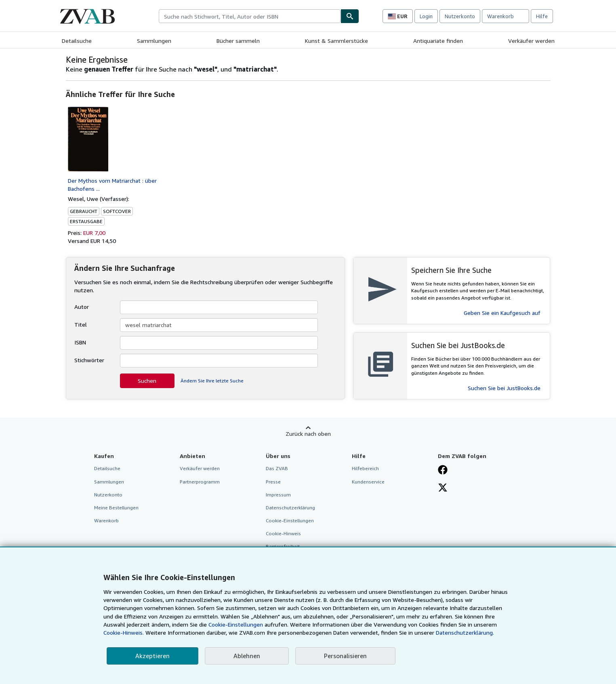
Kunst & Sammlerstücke (336, 41)
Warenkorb (106, 520)
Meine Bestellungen (116, 508)
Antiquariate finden (438, 41)
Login (426, 16)
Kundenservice (368, 482)
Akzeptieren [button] (152, 656)
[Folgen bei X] (443, 488)
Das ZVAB (277, 468)
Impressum (278, 495)
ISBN (80, 342)
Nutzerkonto (460, 16)
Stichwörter (89, 360)
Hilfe (542, 16)
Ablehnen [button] (247, 656)
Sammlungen (154, 41)
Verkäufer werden (531, 41)
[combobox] (250, 16)
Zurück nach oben (308, 434)
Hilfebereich (365, 468)
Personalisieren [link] (345, 656)
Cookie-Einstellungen (236, 624)
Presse (273, 482)
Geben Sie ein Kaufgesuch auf (502, 313)
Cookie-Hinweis (283, 533)
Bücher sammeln (238, 41)
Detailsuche (77, 41)
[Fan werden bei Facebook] (443, 471)
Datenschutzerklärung (290, 508)
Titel (81, 324)
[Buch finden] (350, 16)
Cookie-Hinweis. (124, 632)
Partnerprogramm (200, 482)
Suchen (147, 381)
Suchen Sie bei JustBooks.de (504, 388)
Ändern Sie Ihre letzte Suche (212, 381)
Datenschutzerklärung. (465, 632)
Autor (82, 307)
